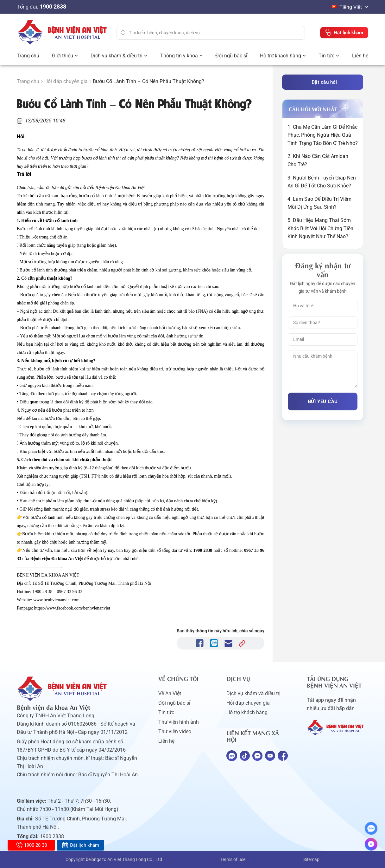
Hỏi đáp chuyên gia (66, 81)
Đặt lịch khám (81, 845)
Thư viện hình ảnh (179, 722)
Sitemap (311, 859)
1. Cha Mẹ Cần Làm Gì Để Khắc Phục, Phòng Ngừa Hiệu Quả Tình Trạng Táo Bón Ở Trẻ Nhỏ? (323, 135)
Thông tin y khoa (179, 56)
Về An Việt (170, 693)
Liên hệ (360, 56)
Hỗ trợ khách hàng (281, 56)
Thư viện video (175, 731)
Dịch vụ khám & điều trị (117, 56)
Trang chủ (28, 56)
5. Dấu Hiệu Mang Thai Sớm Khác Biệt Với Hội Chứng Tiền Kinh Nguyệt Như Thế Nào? (320, 228)
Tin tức (326, 56)
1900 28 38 (32, 845)
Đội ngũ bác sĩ (231, 56)
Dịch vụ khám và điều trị (253, 693)
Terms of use (233, 859)
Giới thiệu (63, 56)
